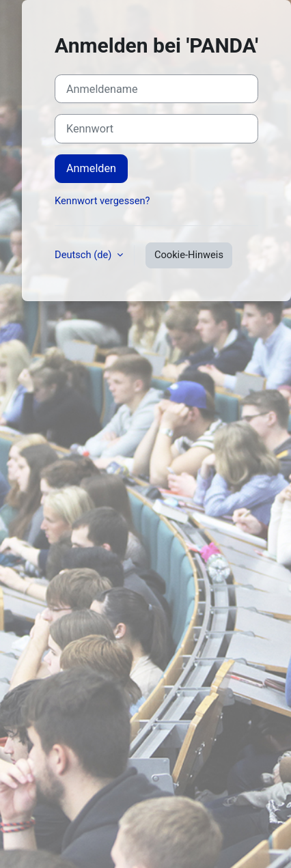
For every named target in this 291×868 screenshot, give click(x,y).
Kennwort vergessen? (102, 201)
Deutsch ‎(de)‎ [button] (84, 255)
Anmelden (91, 168)
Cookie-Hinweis (189, 255)
